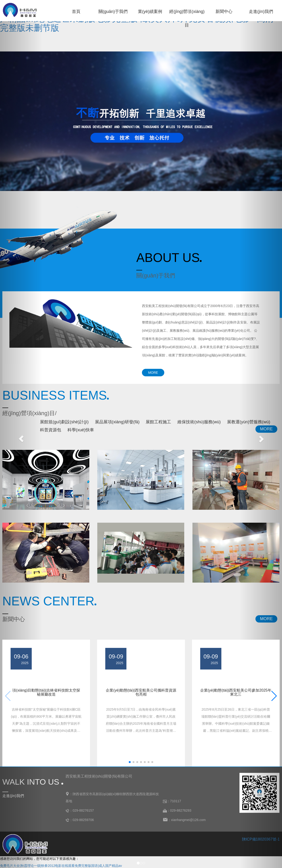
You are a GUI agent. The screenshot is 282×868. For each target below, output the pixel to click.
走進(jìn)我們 (261, 12)
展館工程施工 (158, 422)
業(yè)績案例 (150, 12)
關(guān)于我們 (113, 12)
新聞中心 (224, 12)
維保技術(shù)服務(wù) (199, 422)
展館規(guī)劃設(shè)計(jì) (64, 422)
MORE (153, 373)
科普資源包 (51, 430)
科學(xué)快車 (81, 430)
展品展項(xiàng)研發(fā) (117, 422)
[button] (130, 762)
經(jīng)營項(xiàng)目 (187, 14)
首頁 (76, 12)
